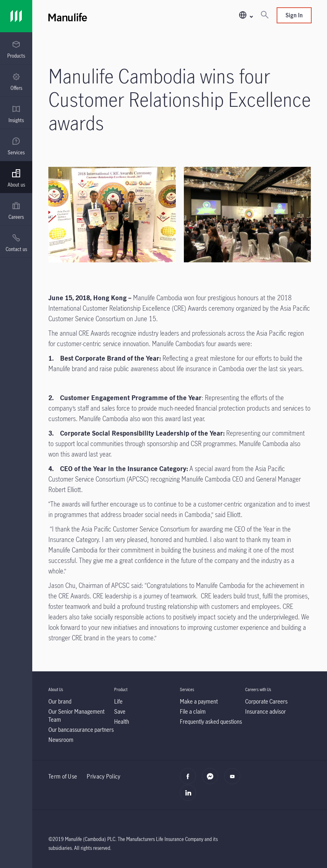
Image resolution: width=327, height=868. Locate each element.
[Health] (122, 722)
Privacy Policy (103, 776)
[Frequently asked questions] (211, 722)
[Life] (118, 701)
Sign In (294, 15)
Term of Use (63, 776)
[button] (246, 16)
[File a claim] (193, 711)
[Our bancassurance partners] (81, 730)
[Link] (16, 16)
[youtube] (234, 781)
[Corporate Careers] (266, 701)
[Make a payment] (199, 701)
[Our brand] (60, 701)
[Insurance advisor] (266, 711)
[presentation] (16, 48)
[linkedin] (190, 797)
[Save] (120, 711)
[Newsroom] (61, 740)
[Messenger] (212, 781)
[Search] (265, 15)
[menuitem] (16, 50)
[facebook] (190, 781)
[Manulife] (114, 16)
